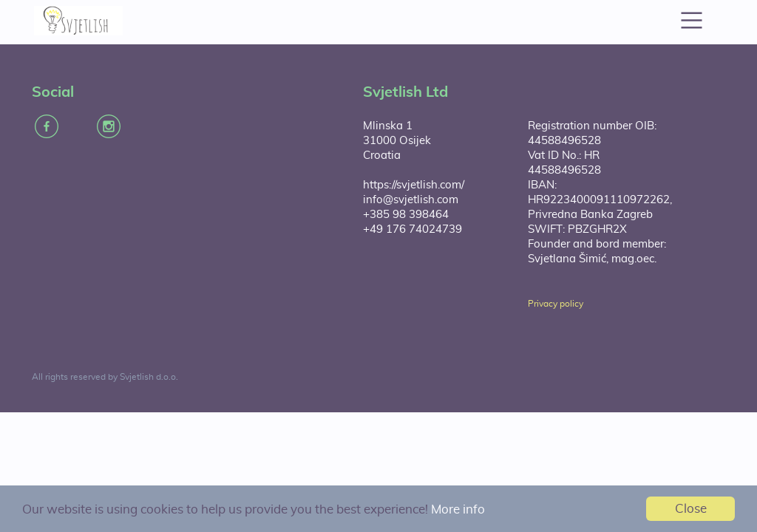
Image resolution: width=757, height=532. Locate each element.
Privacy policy (556, 304)
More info (458, 509)
